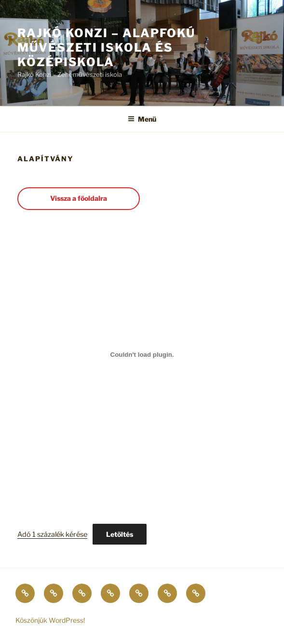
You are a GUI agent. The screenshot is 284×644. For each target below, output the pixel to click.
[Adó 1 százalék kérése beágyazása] (142, 355)
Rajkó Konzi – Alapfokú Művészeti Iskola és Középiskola (106, 48)
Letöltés (120, 534)
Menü (142, 119)
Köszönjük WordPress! (50, 620)
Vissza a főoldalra (79, 198)
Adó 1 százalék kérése (52, 534)
